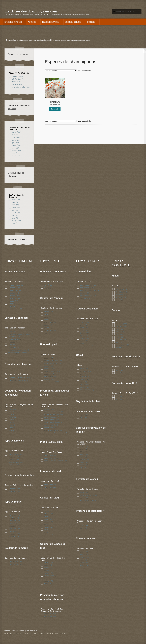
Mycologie (91, 22)
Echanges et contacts (73, 22)
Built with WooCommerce (56, 633)
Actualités (32, 22)
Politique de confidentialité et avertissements (25, 633)
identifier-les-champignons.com (31, 11)
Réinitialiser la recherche (18, 240)
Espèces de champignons (13, 22)
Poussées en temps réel (51, 22)
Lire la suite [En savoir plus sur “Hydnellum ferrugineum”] (55, 109)
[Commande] (61, 70)
